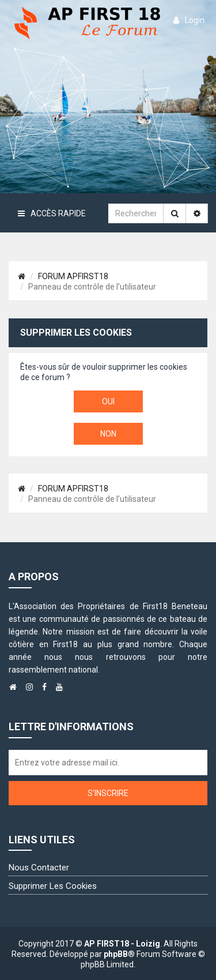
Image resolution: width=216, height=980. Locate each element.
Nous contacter (39, 868)
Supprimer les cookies (53, 886)
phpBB (116, 954)
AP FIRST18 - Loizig (122, 944)
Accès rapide (52, 213)
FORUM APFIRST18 (73, 276)
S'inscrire (108, 793)
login (189, 20)
